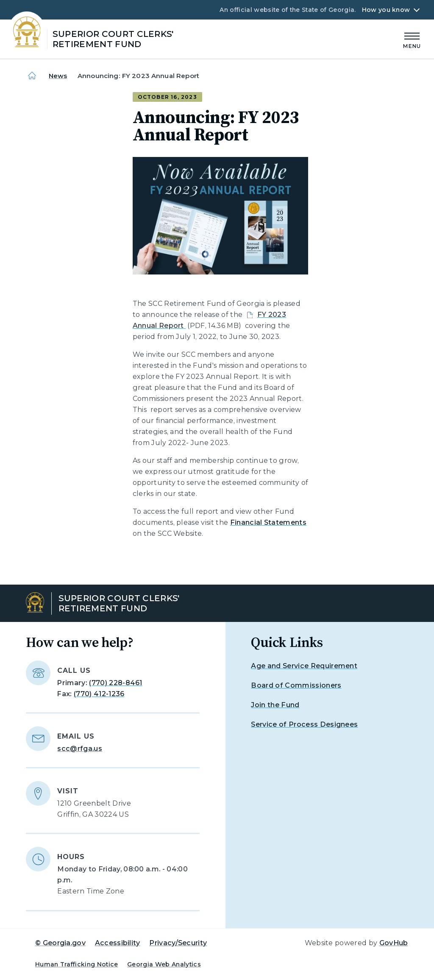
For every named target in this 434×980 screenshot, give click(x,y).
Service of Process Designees (304, 724)
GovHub (394, 943)
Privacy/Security (178, 943)
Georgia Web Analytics (164, 964)
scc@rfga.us (80, 749)
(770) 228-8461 (115, 683)
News (58, 76)
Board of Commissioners (296, 685)
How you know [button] (386, 10)
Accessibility (118, 943)
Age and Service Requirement (304, 666)
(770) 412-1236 (99, 694)
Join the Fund (275, 705)
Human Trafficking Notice (77, 964)
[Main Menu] (412, 39)
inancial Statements (271, 522)
